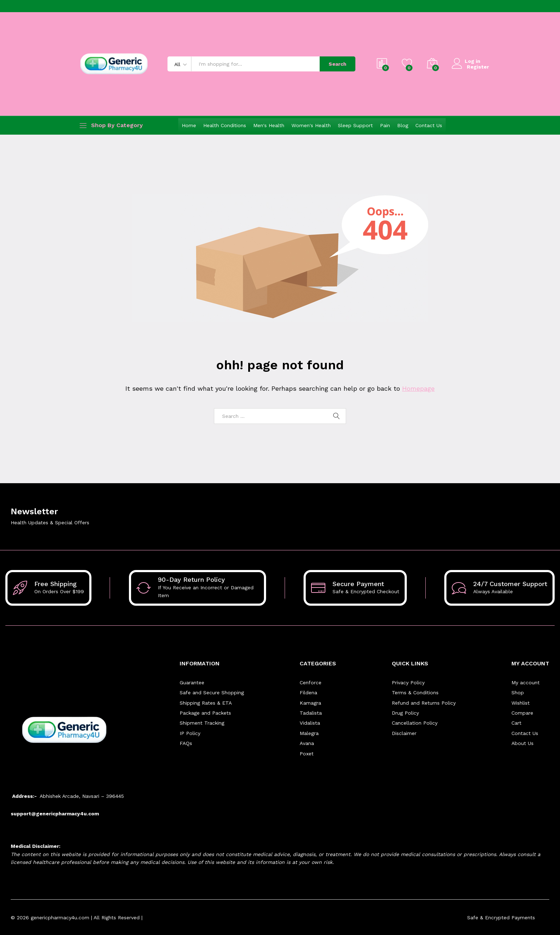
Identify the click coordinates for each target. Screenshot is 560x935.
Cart (516, 723)
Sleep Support (355, 125)
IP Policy (190, 733)
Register (478, 67)
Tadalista (311, 713)
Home (189, 125)
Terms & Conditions (415, 692)
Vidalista (310, 723)
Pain (385, 125)
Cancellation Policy (415, 723)
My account (526, 682)
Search (337, 64)
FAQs (186, 743)
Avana (307, 743)
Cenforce (311, 682)
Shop (518, 692)
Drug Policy (405, 713)
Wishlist (521, 703)
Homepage (418, 388)
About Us (522, 743)
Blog (403, 125)
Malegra (309, 733)
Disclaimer (404, 733)
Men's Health (269, 125)
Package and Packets (205, 713)
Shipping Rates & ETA (206, 703)
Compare (522, 713)
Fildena (308, 692)
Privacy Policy (408, 682)
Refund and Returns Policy (424, 703)
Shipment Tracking (202, 723)
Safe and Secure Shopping (212, 692)
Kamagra (310, 703)
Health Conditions (225, 125)
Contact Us (429, 125)
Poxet (307, 753)
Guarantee (192, 682)
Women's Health (311, 125)
